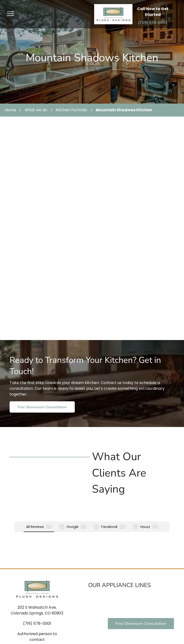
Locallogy (92, 637)
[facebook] (29, 632)
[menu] (11, 14)
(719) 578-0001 (37, 586)
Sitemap (168, 632)
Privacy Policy (147, 632)
